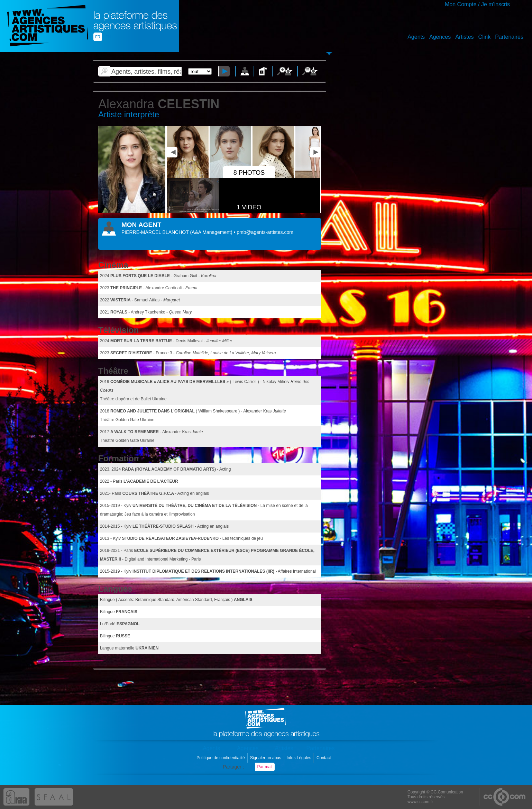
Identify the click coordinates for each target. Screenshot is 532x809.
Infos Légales (299, 758)
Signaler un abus (266, 758)
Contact (324, 758)
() (212, 232)
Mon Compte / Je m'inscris (477, 4)
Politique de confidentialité (221, 758)
